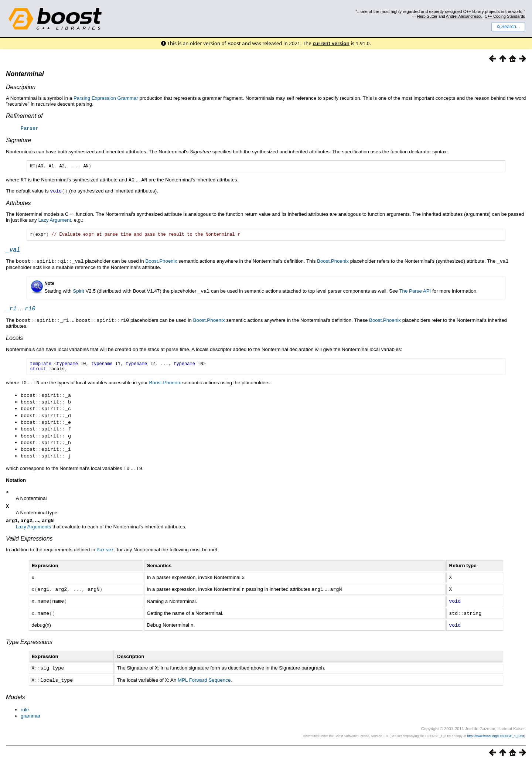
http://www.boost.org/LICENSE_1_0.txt (495, 736)
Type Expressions (29, 642)
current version (331, 43)
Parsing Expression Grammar (106, 98)
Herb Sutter (427, 16)
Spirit (78, 293)
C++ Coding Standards (505, 16)
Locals (14, 340)
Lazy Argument (54, 220)
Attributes (18, 203)
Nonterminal (25, 74)
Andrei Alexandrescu (464, 16)
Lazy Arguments (34, 529)
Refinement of (24, 116)
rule (25, 709)
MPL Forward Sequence (204, 680)
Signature (19, 140)
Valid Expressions (29, 541)
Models (16, 697)
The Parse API (415, 293)
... (21, 311)
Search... (508, 27)
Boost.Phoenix (161, 263)
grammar (30, 716)
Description (21, 87)
